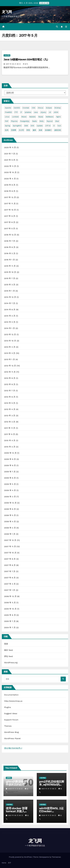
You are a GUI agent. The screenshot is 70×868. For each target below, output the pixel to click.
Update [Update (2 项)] (40, 126)
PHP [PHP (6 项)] (7, 121)
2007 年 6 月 (10, 578)
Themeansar (56, 857)
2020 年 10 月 (10, 172)
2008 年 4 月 (10, 522)
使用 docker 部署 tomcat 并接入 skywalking (17, 811)
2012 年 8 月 (10, 384)
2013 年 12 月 (10, 334)
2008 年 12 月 (10, 503)
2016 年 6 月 (10, 247)
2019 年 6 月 (10, 185)
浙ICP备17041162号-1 (13, 748)
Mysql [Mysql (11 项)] (41, 117)
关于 (10, 863)
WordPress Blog (11, 732)
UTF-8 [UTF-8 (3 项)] (48, 126)
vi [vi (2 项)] (54, 126)
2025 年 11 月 (10, 147)
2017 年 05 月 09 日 (14, 64)
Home (4, 863)
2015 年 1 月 (10, 291)
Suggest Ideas (11, 713)
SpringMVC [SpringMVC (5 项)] (17, 126)
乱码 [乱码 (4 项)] (7, 130)
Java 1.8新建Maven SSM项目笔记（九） (26, 59)
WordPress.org (11, 663)
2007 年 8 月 (10, 565)
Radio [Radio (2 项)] (35, 121)
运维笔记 (9, 778)
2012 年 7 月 (10, 391)
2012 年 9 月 (10, 378)
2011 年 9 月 (10, 434)
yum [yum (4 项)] (59, 126)
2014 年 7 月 (10, 303)
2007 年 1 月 (10, 590)
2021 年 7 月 (10, 154)
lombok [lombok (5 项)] (15, 117)
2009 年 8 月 (10, 465)
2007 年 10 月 (10, 553)
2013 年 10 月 (10, 341)
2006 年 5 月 (10, 603)
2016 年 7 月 (10, 241)
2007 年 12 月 (10, 540)
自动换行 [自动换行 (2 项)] (48, 130)
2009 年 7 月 (10, 472)
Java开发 (7, 55)
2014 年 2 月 (10, 322)
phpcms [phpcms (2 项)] (14, 121)
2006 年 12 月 (10, 596)
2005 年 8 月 (10, 615)
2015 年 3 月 (10, 285)
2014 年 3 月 (10, 316)
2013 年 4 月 (10, 347)
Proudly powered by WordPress (21, 857)
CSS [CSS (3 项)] (33, 108)
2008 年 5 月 (10, 515)
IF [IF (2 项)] (21, 112)
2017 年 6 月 (10, 222)
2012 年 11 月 (10, 372)
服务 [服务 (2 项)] (34, 130)
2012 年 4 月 (10, 409)
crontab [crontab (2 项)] (26, 108)
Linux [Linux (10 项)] (7, 117)
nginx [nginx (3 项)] (58, 117)
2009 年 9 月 (10, 459)
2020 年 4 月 (10, 179)
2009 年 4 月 (10, 490)
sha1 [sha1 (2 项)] (57, 121)
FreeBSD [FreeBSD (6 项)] (8, 112)
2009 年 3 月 (10, 497)
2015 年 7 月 (10, 278)
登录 (6, 644)
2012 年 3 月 (10, 416)
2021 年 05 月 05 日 (16, 815)
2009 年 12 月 (10, 453)
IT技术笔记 (43, 778)
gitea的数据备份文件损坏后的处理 (17, 783)
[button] (57, 27)
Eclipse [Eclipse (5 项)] (49, 108)
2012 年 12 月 (10, 366)
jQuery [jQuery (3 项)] (43, 112)
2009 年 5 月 (10, 484)
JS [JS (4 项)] (50, 112)
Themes (8, 726)
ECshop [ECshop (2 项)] (58, 108)
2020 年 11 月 (10, 166)
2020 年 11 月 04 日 (49, 815)
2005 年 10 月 (10, 609)
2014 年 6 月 (10, 310)
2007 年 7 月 (10, 571)
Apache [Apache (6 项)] (8, 108)
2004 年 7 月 (10, 628)
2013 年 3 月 (10, 353)
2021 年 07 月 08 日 (49, 789)
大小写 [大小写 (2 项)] (21, 130)
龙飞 (25, 64)
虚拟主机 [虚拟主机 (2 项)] (58, 130)
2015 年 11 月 (10, 266)
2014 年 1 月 (10, 328)
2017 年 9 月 (10, 216)
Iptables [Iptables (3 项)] (28, 112)
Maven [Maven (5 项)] (24, 117)
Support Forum (11, 720)
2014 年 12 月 (10, 297)
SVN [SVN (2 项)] (32, 126)
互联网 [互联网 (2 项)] (14, 130)
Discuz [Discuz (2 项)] (41, 108)
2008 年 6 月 (10, 509)
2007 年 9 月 (10, 559)
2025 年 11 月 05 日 (16, 789)
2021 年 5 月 (10, 160)
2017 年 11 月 (10, 204)
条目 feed (8, 650)
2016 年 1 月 (10, 260)
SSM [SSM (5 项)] (26, 126)
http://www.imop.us (13, 701)
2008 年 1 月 (10, 534)
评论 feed (8, 656)
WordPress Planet (12, 738)
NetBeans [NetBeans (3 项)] (50, 117)
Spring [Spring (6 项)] (8, 126)
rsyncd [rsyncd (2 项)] (50, 121)
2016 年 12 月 (10, 235)
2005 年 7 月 (10, 621)
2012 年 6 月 (10, 397)
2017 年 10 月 (10, 210)
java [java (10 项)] (36, 112)
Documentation (11, 695)
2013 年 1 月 (10, 359)
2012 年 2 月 (10, 422)
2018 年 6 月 (10, 191)
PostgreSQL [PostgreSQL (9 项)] (25, 121)
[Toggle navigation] (66, 27)
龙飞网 (7, 12)
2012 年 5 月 (10, 403)
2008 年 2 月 (10, 528)
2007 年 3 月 (10, 584)
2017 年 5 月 (10, 228)
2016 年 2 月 (10, 253)
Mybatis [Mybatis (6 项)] (32, 117)
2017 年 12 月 (10, 197)
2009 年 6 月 (10, 478)
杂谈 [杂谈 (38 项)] (40, 130)
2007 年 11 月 (10, 546)
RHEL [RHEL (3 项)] (42, 121)
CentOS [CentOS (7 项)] (17, 108)
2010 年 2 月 (10, 447)
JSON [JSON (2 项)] (56, 112)
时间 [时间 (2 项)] (28, 130)
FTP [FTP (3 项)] (16, 112)
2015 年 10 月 (10, 272)
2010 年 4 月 (10, 440)
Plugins (8, 707)
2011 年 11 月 (10, 428)
